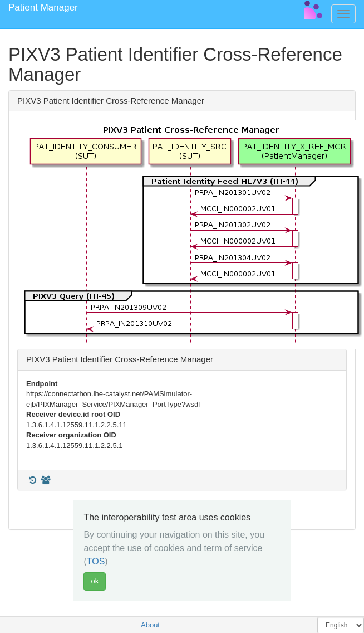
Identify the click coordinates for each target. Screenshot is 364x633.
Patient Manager (43, 8)
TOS (96, 561)
